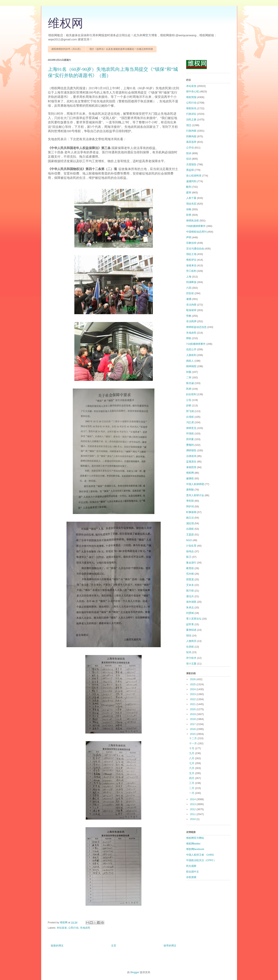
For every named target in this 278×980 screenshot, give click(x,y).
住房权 (190, 647)
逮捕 (189, 299)
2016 (193, 729)
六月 (192, 768)
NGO (189, 540)
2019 (193, 714)
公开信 (190, 148)
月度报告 (191, 164)
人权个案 (191, 198)
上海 (189, 277)
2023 (193, 694)
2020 (193, 709)
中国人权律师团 (195, 484)
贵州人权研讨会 (195, 495)
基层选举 (191, 142)
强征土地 (191, 254)
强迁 (189, 125)
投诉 (189, 153)
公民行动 (73, 928)
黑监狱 (190, 170)
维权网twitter (193, 844)
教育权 (190, 568)
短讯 (189, 652)
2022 (193, 699)
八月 (192, 758)
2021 (193, 704)
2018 (193, 719)
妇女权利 (191, 394)
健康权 (190, 478)
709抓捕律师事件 (196, 226)
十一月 (193, 743)
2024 (193, 689)
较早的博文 (170, 946)
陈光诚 (190, 383)
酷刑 (189, 187)
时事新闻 (191, 512)
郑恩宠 (190, 579)
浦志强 (190, 523)
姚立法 (190, 518)
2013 (193, 804)
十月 (192, 748)
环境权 (190, 434)
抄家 (189, 405)
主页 (114, 946)
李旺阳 (190, 501)
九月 (192, 753)
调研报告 (191, 450)
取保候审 (191, 310)
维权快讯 (191, 108)
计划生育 (191, 546)
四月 (192, 778)
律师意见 (191, 428)
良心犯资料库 (194, 176)
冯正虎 (190, 422)
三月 (192, 783)
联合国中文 (193, 872)
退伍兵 (190, 596)
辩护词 (190, 506)
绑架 (189, 338)
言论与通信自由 (195, 249)
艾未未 (190, 585)
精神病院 (191, 366)
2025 (193, 684)
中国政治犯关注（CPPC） (201, 860)
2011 (193, 814)
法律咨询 (191, 456)
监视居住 (191, 462)
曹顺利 (190, 445)
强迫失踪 (191, 204)
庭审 (189, 192)
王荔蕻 (190, 535)
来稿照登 (191, 467)
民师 (189, 389)
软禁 (189, 215)
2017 (193, 724)
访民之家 (191, 120)
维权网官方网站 (195, 838)
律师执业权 (193, 221)
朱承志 (190, 607)
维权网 (66, 23)
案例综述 (191, 630)
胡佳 (189, 636)
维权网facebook (195, 849)
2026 (193, 679)
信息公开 (191, 349)
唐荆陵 (190, 490)
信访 (189, 159)
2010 (193, 819)
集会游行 (191, 563)
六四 (189, 288)
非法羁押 (191, 321)
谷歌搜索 (191, 877)
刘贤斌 (190, 613)
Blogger (135, 972)
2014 (193, 799)
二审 (189, 377)
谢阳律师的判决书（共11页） (67, 49)
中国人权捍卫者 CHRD (200, 855)
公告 (189, 400)
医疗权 (190, 591)
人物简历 (191, 641)
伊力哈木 (191, 658)
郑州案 (190, 439)
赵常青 (190, 624)
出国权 (190, 529)
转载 (189, 372)
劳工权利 (191, 271)
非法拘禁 (191, 305)
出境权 (190, 417)
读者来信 (191, 265)
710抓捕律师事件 (196, 344)
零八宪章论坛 (194, 619)
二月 (192, 788)
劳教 (189, 316)
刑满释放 (191, 282)
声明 (189, 237)
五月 (192, 773)
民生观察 (191, 866)
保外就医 (191, 602)
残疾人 (190, 361)
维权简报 (191, 97)
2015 (193, 734)
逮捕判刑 (191, 181)
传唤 (189, 209)
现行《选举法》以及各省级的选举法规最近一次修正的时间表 (121, 49)
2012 (193, 809)
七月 (192, 763)
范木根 (190, 574)
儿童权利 (191, 355)
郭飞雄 (190, 411)
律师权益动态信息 (196, 327)
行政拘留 (191, 131)
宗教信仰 (191, 243)
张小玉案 (191, 664)
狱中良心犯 (193, 91)
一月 (192, 793)
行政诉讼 (191, 114)
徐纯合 (190, 551)
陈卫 (189, 557)
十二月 (193, 738)
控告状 (190, 293)
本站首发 (62, 928)
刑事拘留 (191, 136)
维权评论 (191, 260)
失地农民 (85, 928)
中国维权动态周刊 (196, 232)
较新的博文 (57, 946)
